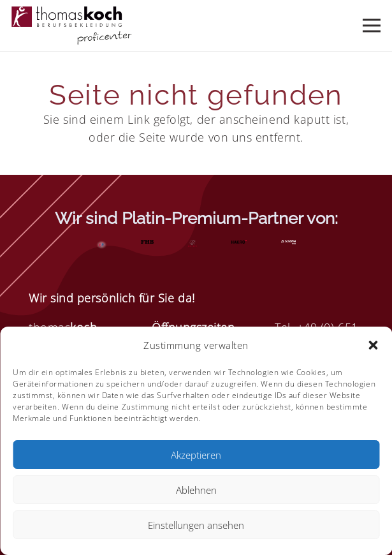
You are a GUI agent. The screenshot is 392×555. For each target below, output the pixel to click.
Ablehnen (196, 490)
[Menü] (372, 26)
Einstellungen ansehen (196, 525)
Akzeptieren (196, 455)
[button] (373, 345)
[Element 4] (72, 26)
